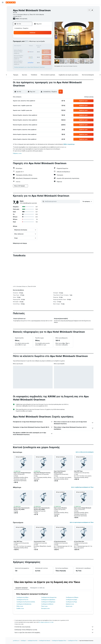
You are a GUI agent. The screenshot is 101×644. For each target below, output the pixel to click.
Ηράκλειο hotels (70, 604)
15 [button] (44, 46)
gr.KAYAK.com (16, 641)
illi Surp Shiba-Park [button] (79, 541)
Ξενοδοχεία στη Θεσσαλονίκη (24, 604)
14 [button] (40, 46)
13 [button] (37, 46)
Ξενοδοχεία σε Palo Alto (22, 600)
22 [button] (44, 50)
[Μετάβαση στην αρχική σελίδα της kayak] (11, 2)
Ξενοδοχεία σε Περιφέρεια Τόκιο (59, 641)
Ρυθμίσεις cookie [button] (17, 153)
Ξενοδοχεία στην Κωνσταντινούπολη (26, 602)
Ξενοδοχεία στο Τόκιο (73, 641)
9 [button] (48, 42)
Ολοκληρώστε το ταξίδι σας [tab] (37, 588)
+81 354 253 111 (17, 16)
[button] (3, 2)
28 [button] (40, 54)
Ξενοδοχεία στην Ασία (32, 641)
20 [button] (37, 50)
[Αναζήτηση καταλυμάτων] (3, 11)
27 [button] (37, 54)
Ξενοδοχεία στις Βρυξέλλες (48, 600)
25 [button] (29, 54)
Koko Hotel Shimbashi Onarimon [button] (42, 473)
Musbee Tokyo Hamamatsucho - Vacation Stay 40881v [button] (22, 509)
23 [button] (48, 50)
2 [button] (48, 38)
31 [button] (25, 57)
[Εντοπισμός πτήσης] (3, 22)
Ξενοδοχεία (23, 641)
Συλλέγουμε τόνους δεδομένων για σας (54, 630)
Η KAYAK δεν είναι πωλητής (54, 627)
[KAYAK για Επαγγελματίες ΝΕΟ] (3, 25)
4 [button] (29, 42)
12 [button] (33, 46)
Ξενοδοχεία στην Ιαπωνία (45, 641)
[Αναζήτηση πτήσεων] (3, 7)
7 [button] (40, 42)
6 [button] (37, 42)
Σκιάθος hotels (20, 608)
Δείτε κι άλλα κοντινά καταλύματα (85, 452)
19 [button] (33, 50)
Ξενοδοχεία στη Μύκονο (47, 604)
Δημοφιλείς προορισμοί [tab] (22, 588)
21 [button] (40, 50)
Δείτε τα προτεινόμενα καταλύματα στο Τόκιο (82, 522)
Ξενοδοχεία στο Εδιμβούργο (48, 602)
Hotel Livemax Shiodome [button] (60, 508)
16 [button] (48, 46)
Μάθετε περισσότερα (69, 144)
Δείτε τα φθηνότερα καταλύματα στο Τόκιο (82, 487)
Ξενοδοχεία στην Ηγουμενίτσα (49, 597)
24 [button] (25, 54)
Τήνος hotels (44, 606)
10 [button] (25, 46)
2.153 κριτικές (23, 19)
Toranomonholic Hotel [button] (39, 541)
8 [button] (44, 42)
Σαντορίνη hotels (45, 608)
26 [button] (33, 54)
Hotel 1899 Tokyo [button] (78, 471)
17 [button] (25, 50)
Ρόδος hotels (20, 606)
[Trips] (3, 29)
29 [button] (44, 54)
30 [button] (48, 54)
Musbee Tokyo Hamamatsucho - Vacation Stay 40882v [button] (42, 509)
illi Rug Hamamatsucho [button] (60, 541)
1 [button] (44, 38)
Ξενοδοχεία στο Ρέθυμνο (72, 597)
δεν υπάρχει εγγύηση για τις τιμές (46, 622)
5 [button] (33, 42)
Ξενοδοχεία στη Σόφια (71, 600)
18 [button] (29, 50)
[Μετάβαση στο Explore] (3, 18)
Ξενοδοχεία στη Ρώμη (71, 602)
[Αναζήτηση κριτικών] (62, 201)
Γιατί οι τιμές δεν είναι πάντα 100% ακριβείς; (54, 632)
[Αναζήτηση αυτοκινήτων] (3, 14)
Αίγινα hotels (69, 606)
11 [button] (29, 46)
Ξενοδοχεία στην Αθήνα (22, 597)
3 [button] (25, 42)
